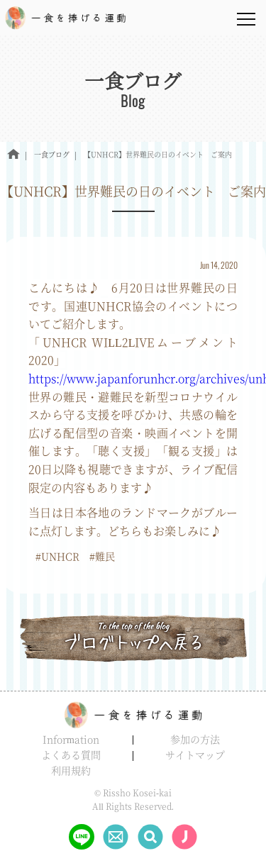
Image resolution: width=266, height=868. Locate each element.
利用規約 (71, 770)
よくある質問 (71, 755)
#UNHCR (57, 556)
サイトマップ (195, 755)
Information (71, 739)
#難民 (102, 556)
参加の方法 (195, 739)
